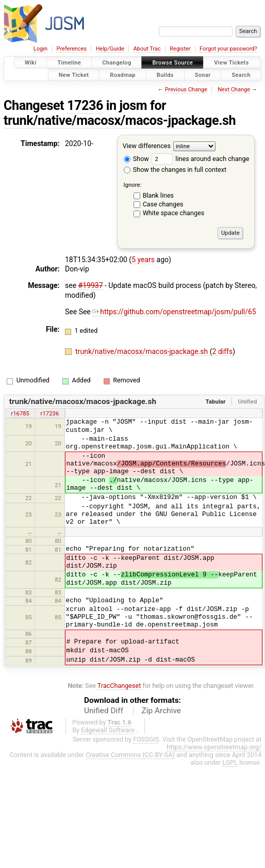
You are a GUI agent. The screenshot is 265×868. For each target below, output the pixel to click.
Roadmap (123, 75)
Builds (165, 75)
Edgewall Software (108, 730)
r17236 (50, 413)
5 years (143, 260)
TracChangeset (119, 686)
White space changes (174, 213)
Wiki (31, 63)
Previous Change (186, 90)
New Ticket (74, 75)
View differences (147, 146)
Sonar (203, 75)
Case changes (163, 204)
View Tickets (231, 63)
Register (180, 49)
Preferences (71, 49)
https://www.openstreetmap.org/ (214, 747)
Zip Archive (161, 711)
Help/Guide (110, 49)
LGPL (230, 762)
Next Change (234, 90)
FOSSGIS (146, 739)
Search (241, 75)
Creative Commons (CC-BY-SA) (130, 755)
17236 (85, 106)
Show (136, 159)
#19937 (91, 285)
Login (40, 49)
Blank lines (158, 195)
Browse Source (172, 63)
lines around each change (200, 159)
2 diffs (223, 351)
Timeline (69, 63)
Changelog (117, 63)
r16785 (20, 413)
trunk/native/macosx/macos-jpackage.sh (120, 120)
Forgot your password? (228, 49)
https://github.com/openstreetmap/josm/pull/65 (174, 312)
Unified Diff (104, 711)
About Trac (147, 49)
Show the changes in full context (175, 170)
